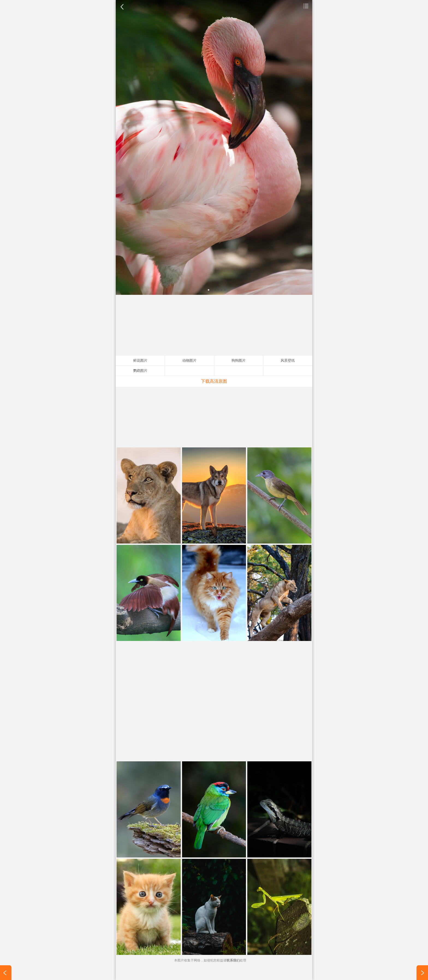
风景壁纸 (288, 360)
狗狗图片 (239, 360)
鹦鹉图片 (140, 371)
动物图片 (306, 6)
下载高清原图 (214, 381)
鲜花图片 (140, 360)
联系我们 (233, 960)
